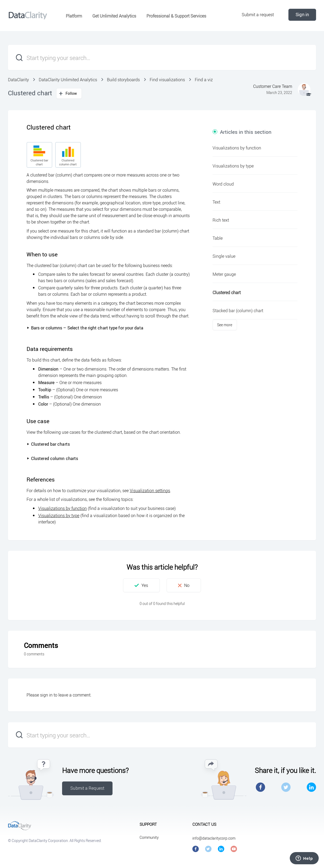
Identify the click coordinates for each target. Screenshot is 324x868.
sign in (46, 695)
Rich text (221, 220)
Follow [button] (71, 93)
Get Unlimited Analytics (114, 16)
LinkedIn (311, 787)
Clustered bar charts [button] (48, 444)
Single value (224, 256)
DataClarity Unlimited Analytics (68, 80)
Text (216, 202)
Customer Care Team (273, 86)
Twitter (286, 787)
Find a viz (204, 80)
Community (149, 837)
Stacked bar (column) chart (238, 311)
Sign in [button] (302, 15)
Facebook (260, 787)
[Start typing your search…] (162, 57)
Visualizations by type (59, 515)
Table (218, 238)
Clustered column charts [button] (52, 458)
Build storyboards (123, 80)
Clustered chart (227, 293)
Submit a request (258, 15)
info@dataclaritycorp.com (214, 838)
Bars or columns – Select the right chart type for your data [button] (85, 328)
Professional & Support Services (176, 16)
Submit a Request (87, 788)
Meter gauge (224, 274)
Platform (74, 16)
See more (225, 325)
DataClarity (18, 80)
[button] (141, 585)
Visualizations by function (62, 508)
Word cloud (223, 184)
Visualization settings (150, 491)
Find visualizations (167, 80)
